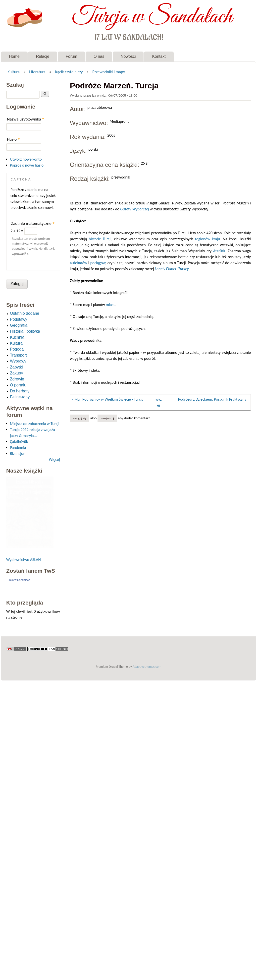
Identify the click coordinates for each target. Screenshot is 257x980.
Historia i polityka (25, 331)
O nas (99, 56)
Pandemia (18, 448)
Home (14, 56)
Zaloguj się (79, 418)
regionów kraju (208, 239)
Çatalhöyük (19, 442)
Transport (18, 355)
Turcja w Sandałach (152, 17)
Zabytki (16, 367)
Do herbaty (20, 391)
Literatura (37, 72)
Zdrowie (17, 379)
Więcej (54, 459)
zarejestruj (107, 418)
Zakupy (16, 373)
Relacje (43, 56)
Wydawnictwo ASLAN (24, 560)
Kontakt (159, 56)
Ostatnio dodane (25, 313)
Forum (71, 56)
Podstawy (19, 319)
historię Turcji (100, 239)
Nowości (128, 56)
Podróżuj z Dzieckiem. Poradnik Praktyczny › (213, 399)
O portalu (18, 385)
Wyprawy (18, 361)
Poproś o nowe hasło (27, 165)
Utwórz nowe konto (26, 159)
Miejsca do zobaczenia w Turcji (35, 424)
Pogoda (17, 349)
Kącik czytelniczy (69, 72)
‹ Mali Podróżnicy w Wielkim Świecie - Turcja (108, 399)
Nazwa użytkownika (26, 119)
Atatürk (219, 251)
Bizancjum (18, 454)
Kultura (14, 72)
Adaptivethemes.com (147, 667)
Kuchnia (17, 337)
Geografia (19, 325)
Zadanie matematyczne (33, 223)
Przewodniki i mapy (109, 72)
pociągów (98, 263)
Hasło (13, 139)
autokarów (79, 263)
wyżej (159, 402)
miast (110, 305)
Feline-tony (20, 397)
